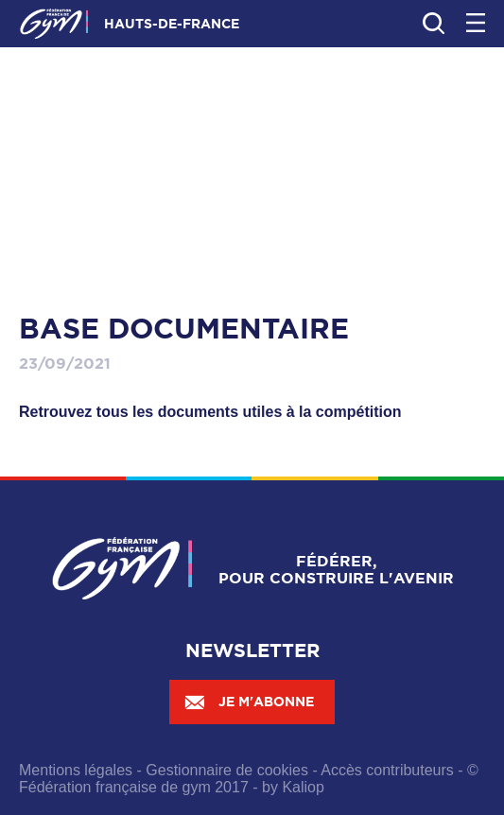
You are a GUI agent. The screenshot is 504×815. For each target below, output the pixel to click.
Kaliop (303, 787)
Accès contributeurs (387, 770)
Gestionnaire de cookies (227, 770)
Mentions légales (76, 770)
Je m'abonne (249, 702)
